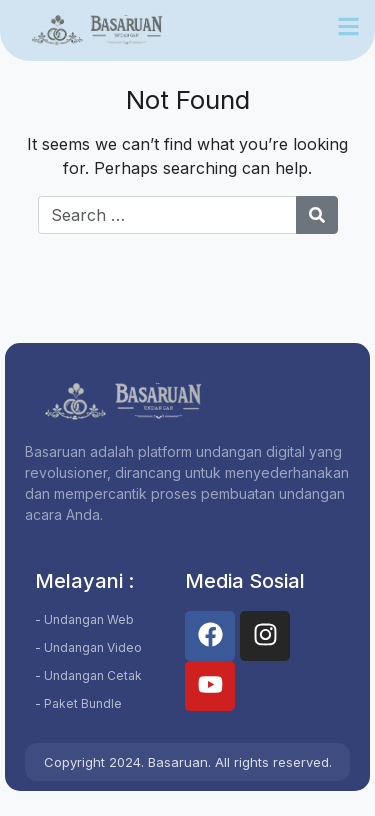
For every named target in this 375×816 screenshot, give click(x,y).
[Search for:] (167, 215)
